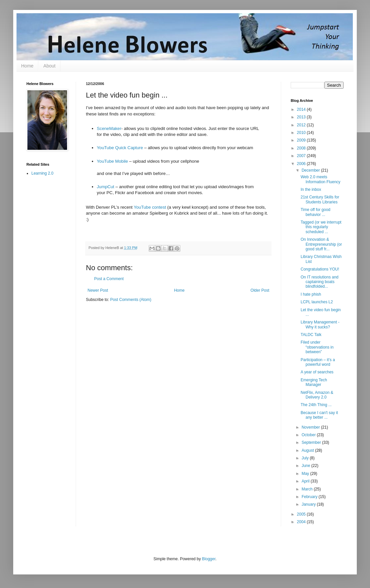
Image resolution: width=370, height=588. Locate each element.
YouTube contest (150, 207)
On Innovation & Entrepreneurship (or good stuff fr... (321, 244)
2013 (302, 117)
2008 (302, 148)
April (306, 481)
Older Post (260, 290)
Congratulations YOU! (320, 269)
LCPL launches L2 (317, 302)
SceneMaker (109, 128)
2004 (302, 522)
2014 (302, 109)
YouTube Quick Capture (120, 148)
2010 (302, 133)
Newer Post (98, 290)
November (311, 427)
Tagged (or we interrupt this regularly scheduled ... (321, 227)
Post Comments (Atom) (131, 300)
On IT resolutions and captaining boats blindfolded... (320, 282)
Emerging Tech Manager (314, 382)
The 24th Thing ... (316, 405)
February (310, 497)
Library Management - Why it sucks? (320, 324)
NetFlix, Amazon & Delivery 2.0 (317, 395)
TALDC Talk (311, 335)
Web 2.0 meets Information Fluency (320, 179)
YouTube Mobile (112, 161)
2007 (302, 156)
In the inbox (311, 189)
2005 (302, 514)
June (306, 466)
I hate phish (311, 294)
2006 (302, 164)
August (308, 450)
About (49, 66)
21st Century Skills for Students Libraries (320, 199)
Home (27, 66)
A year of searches (317, 372)
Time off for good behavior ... (315, 212)
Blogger (209, 559)
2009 (302, 140)
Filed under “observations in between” (317, 347)
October (309, 435)
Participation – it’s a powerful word (318, 362)
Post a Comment (109, 279)
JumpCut (106, 187)
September (312, 442)
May (306, 474)
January (309, 504)
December (311, 170)
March (308, 489)
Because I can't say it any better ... (319, 415)
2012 (302, 125)
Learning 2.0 (42, 173)
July (306, 458)
